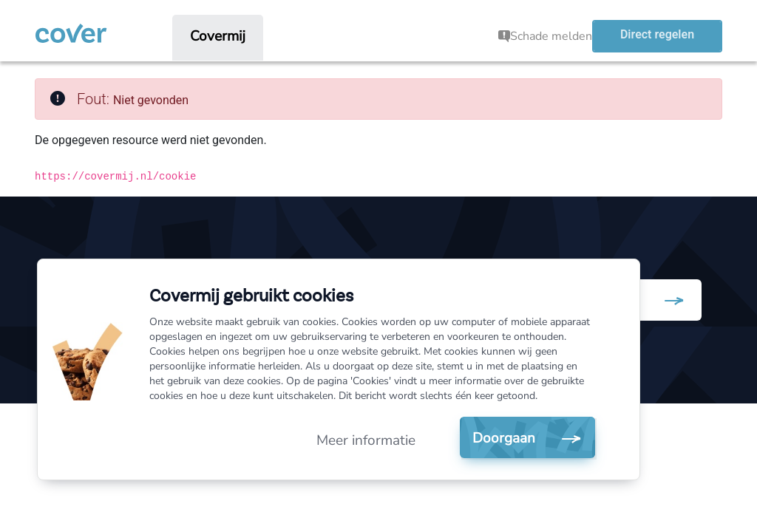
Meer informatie (366, 440)
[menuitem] (218, 36)
